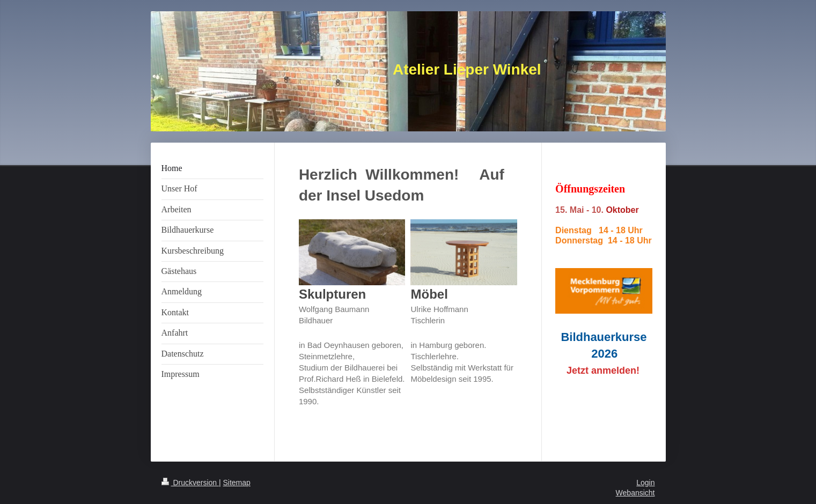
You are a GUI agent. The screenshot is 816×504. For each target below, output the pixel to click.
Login (645, 483)
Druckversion (190, 483)
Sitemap (237, 483)
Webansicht (635, 493)
